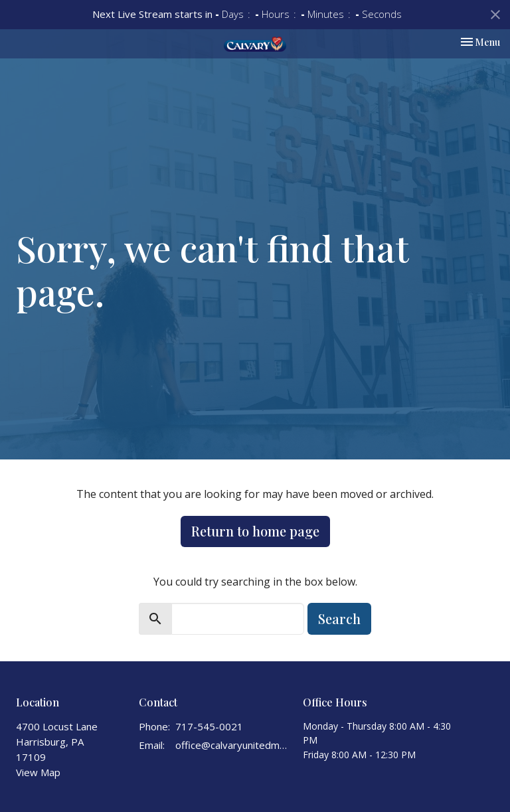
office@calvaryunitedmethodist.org (232, 745)
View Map (38, 772)
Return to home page (255, 531)
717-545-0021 (209, 726)
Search (339, 618)
